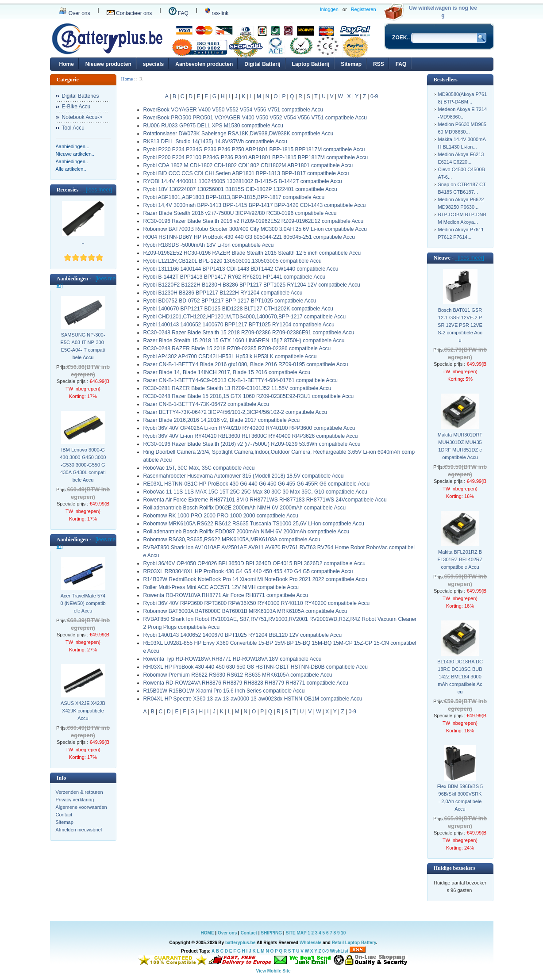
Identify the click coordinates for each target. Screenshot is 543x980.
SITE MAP (296, 933)
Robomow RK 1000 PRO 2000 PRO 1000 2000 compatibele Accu (221, 516)
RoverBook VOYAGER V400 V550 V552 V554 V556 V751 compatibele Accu (233, 110)
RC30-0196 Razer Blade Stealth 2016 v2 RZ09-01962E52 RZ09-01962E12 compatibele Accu (254, 221)
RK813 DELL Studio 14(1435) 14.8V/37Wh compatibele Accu (215, 142)
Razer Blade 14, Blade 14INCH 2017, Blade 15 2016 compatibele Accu (227, 372)
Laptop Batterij (311, 64)
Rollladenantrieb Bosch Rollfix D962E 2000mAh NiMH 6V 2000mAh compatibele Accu (245, 508)
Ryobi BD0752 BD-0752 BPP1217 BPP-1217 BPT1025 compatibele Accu (230, 301)
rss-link (217, 13)
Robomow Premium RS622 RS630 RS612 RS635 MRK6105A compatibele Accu (238, 675)
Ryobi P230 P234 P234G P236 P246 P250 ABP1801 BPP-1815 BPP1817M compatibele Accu (254, 149)
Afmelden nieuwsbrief (79, 830)
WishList (339, 951)
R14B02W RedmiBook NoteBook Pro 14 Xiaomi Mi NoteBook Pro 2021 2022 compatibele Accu (255, 579)
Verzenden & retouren (79, 792)
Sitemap (351, 64)
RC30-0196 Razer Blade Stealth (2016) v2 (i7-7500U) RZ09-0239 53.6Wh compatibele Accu (252, 444)
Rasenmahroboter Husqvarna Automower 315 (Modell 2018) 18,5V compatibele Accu (244, 476)
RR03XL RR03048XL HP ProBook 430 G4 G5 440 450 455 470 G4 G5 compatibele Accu (248, 571)
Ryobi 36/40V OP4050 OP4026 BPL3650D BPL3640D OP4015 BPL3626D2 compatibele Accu (254, 563)
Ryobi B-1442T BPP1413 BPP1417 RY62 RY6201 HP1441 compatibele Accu (235, 277)
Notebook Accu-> (82, 117)
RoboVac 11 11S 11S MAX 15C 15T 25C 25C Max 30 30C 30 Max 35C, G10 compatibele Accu (256, 492)
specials (153, 64)
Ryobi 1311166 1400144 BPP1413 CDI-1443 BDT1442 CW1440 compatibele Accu (241, 269)
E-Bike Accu (76, 107)
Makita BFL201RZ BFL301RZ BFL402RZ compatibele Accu (460, 559)
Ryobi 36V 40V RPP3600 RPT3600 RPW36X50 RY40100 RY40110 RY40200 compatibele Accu (257, 603)
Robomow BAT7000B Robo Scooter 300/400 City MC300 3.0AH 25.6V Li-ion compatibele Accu (255, 229)
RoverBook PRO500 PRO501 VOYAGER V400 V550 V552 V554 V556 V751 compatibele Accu (255, 118)
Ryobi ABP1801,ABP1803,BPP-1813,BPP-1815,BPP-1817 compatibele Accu (234, 197)
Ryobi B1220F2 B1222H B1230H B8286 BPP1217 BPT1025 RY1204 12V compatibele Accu (252, 285)
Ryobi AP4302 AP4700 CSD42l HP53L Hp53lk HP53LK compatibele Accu (230, 356)
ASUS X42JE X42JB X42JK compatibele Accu (83, 711)
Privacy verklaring (75, 800)
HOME (208, 933)
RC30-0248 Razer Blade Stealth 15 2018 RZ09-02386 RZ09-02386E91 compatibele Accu (249, 333)
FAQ (179, 13)
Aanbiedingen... (73, 146)
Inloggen (329, 9)
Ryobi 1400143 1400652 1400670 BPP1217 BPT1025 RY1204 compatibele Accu (239, 325)
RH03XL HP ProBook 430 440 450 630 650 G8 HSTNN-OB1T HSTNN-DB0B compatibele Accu (256, 667)
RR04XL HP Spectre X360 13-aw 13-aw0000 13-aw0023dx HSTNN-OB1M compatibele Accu (253, 699)
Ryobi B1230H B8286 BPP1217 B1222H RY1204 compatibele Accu (223, 293)
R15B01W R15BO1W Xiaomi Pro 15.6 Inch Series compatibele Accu (224, 691)
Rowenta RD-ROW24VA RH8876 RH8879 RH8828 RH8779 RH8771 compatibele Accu (246, 683)
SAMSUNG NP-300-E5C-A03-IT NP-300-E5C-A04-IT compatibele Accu (83, 346)
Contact (64, 815)
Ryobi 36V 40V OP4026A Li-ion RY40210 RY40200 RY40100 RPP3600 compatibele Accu (249, 428)
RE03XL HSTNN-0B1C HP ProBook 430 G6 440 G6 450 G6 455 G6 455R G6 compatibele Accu (257, 484)
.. (83, 242)
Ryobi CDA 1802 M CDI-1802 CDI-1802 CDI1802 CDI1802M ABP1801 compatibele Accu (248, 165)
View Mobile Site (273, 971)
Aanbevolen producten (204, 64)
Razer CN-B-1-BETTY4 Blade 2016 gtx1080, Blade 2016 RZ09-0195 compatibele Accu (246, 364)
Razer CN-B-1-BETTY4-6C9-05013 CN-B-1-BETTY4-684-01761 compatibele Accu (241, 380)
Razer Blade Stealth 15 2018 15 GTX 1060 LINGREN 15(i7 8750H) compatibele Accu (244, 341)
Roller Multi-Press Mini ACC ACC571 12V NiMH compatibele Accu (221, 587)
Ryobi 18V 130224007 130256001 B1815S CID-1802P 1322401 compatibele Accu (240, 189)
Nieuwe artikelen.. (75, 154)
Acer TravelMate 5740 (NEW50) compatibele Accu (83, 603)
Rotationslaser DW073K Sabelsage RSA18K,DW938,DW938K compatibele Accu (239, 134)
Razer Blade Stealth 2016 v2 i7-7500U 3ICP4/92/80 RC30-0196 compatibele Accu (240, 213)
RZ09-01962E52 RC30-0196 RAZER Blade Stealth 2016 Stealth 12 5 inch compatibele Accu (252, 253)
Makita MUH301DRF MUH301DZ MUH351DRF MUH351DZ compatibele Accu (460, 446)
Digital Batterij (262, 64)
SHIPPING (271, 933)
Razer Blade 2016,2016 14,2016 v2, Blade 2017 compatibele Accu (222, 420)
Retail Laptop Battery (354, 943)
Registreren (364, 9)
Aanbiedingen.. (72, 161)
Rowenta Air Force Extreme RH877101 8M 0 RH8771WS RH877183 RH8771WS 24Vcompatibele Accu (265, 500)
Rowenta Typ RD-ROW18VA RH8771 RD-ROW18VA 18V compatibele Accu (233, 659)
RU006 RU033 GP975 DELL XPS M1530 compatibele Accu (213, 126)
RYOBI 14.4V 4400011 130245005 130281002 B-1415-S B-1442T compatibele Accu (243, 181)
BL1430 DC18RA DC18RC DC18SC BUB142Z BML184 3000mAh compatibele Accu (460, 677)
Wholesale (310, 943)
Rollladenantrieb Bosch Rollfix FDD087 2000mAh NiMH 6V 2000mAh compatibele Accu (246, 532)
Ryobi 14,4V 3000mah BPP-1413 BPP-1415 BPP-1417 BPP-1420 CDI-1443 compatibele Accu (255, 205)
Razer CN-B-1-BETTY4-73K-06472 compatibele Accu (206, 404)
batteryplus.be (240, 943)
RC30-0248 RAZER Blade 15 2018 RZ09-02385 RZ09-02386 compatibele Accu (237, 348)
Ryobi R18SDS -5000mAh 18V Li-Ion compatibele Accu (209, 245)
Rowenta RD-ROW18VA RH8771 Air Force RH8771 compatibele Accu (226, 595)
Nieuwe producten (108, 64)
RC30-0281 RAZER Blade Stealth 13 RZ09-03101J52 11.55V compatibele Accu (237, 388)
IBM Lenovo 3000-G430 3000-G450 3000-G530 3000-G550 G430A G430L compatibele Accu (83, 465)
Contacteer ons (129, 13)
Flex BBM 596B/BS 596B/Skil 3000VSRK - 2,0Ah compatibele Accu (460, 798)
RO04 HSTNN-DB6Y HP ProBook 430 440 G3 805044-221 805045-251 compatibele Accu (249, 237)
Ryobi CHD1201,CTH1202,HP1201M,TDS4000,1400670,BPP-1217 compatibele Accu (245, 317)
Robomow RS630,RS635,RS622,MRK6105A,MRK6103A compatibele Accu (232, 540)
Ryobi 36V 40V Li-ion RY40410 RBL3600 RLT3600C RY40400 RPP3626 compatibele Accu (251, 436)
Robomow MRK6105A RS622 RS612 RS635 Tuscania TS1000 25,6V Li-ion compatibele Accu (254, 524)
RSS (379, 64)
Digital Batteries (81, 96)
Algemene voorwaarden (81, 807)
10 (343, 933)
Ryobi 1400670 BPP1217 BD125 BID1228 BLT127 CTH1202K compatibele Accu (238, 309)
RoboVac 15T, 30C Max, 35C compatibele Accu (199, 468)
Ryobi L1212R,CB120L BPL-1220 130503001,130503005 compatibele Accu (233, 261)
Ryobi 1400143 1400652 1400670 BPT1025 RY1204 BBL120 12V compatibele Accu (243, 635)
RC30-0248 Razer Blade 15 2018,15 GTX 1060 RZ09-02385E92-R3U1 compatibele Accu (249, 396)
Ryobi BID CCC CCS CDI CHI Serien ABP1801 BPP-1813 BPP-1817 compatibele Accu (246, 173)
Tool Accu (73, 128)
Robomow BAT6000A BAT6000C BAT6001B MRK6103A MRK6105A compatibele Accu (245, 611)
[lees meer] (97, 190)
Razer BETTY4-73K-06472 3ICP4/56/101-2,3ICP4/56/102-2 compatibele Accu (235, 412)
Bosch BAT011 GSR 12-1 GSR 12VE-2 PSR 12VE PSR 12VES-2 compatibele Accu (460, 325)
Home (67, 64)
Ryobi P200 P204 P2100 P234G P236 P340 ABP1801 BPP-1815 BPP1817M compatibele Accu (256, 157)
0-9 (374, 96)
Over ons (75, 13)
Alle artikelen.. (71, 169)
